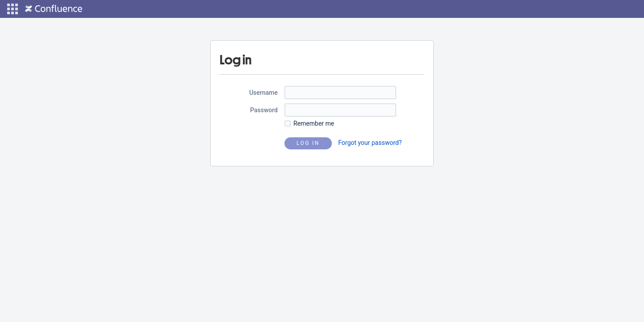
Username (263, 93)
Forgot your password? (370, 143)
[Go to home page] (54, 9)
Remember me (314, 123)
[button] (13, 9)
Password (264, 110)
